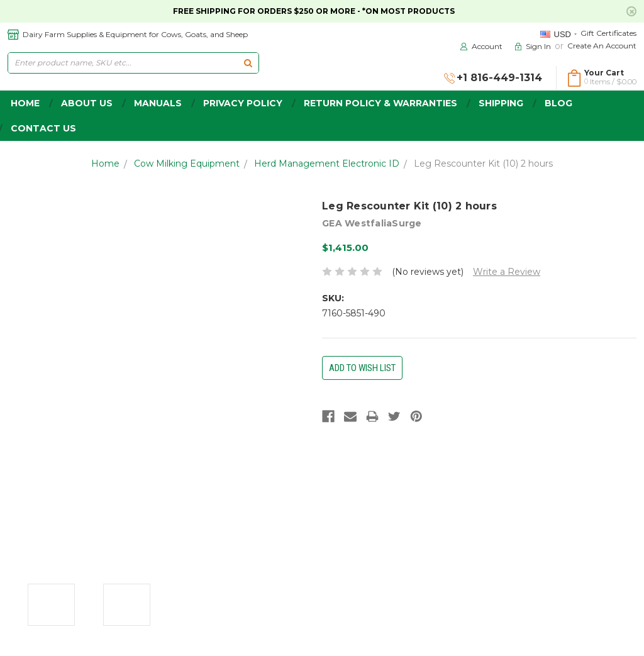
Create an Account (602, 46)
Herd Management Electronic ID (327, 164)
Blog (558, 103)
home (25, 103)
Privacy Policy (243, 103)
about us (87, 103)
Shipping (501, 103)
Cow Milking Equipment (187, 164)
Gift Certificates (608, 33)
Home (105, 164)
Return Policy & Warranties (380, 103)
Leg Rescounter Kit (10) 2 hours (483, 164)
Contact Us (43, 128)
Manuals (158, 103)
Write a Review (507, 272)
